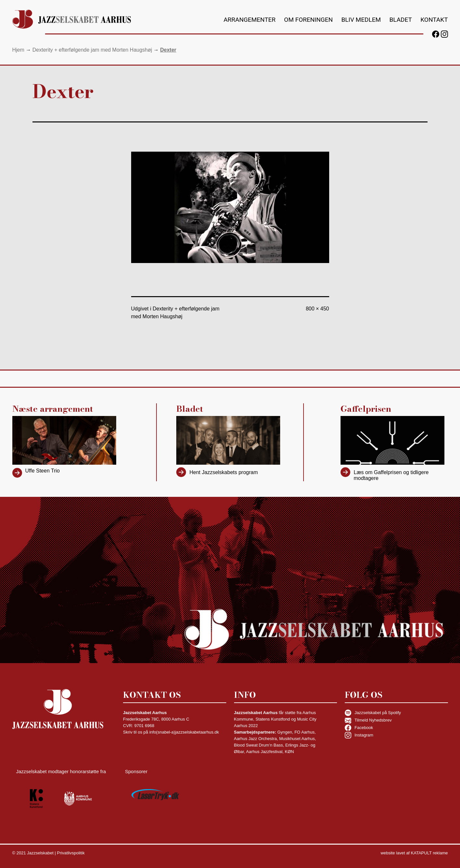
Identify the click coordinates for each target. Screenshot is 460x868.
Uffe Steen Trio (43, 471)
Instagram (359, 735)
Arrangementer (250, 20)
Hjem (18, 50)
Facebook (359, 728)
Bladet (400, 20)
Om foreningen (308, 20)
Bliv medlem (361, 20)
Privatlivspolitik (71, 853)
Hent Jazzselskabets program (224, 472)
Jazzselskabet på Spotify (373, 713)
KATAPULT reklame (429, 853)
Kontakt (434, 20)
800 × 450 (317, 309)
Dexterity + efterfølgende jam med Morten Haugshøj (92, 50)
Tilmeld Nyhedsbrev (368, 720)
